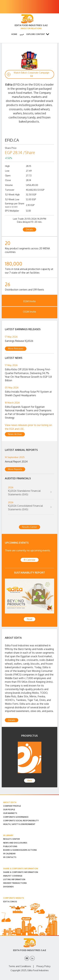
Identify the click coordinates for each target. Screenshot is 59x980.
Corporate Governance (16, 817)
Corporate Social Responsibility (21, 821)
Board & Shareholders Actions (20, 850)
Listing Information (14, 879)
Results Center (29, 527)
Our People (9, 810)
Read (29, 619)
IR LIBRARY (8, 835)
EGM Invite (29, 301)
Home (14, 34)
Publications (10, 846)
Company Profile (12, 806)
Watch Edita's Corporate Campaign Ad (31, 74)
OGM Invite (29, 312)
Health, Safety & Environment (19, 824)
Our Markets (10, 813)
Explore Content (36, 34)
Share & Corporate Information (21, 872)
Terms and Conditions (20, 966)
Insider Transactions (15, 883)
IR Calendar (30, 560)
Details (29, 229)
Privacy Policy (44, 966)
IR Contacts (10, 857)
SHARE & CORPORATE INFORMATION (21, 869)
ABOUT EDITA (10, 802)
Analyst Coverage (13, 876)
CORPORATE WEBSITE (14, 898)
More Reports (15, 469)
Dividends (8, 887)
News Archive (15, 434)
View (30, 780)
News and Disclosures (15, 843)
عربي (22, 34)
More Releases (16, 349)
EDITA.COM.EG (10, 902)
